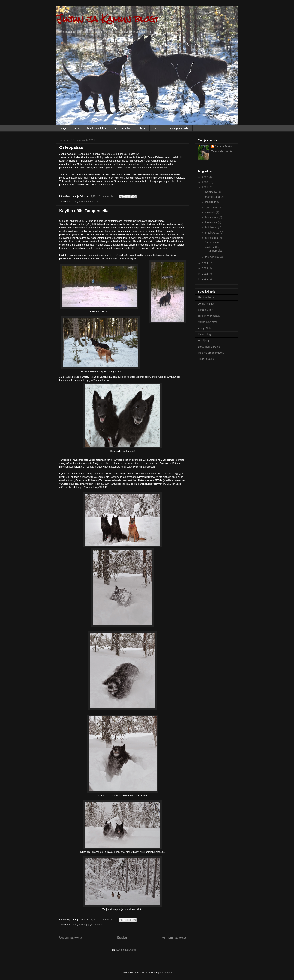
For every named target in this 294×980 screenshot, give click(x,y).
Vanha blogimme (208, 322)
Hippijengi (204, 341)
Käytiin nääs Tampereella (84, 211)
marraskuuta (213, 197)
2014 (205, 263)
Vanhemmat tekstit (174, 938)
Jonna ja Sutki (206, 304)
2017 (205, 177)
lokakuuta (211, 202)
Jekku (82, 202)
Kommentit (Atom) (126, 950)
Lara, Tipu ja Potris (209, 347)
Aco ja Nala (205, 328)
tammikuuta (212, 257)
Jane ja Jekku (224, 146)
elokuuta (210, 212)
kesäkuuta (211, 222)
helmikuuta (212, 238)
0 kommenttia (106, 196)
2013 (205, 268)
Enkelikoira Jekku (96, 128)
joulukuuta (211, 192)
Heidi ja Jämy (206, 297)
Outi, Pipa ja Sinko (209, 316)
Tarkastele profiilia (222, 151)
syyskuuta (211, 207)
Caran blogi (205, 334)
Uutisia (158, 128)
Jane (74, 202)
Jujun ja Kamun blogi (107, 19)
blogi (63, 128)
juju (88, 925)
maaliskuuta (213, 233)
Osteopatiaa (71, 147)
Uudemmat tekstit (71, 938)
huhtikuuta (212, 228)
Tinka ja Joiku (206, 359)
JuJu (76, 128)
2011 (205, 279)
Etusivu (122, 938)
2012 (205, 274)
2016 (205, 182)
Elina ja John (205, 310)
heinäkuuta (212, 217)
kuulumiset (92, 202)
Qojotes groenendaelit (211, 353)
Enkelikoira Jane (123, 128)
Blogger (168, 973)
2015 (205, 187)
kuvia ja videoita (179, 128)
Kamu (143, 128)
